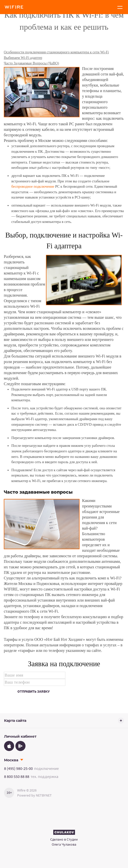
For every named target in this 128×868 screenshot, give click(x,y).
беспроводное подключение (33, 186)
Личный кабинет (20, 736)
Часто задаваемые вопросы (38, 492)
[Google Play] (20, 746)
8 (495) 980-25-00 (18, 768)
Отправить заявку (34, 691)
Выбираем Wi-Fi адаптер (23, 58)
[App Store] (9, 746)
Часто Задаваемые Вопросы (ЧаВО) (31, 63)
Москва (11, 760)
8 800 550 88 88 (17, 776)
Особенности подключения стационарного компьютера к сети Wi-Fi (56, 52)
